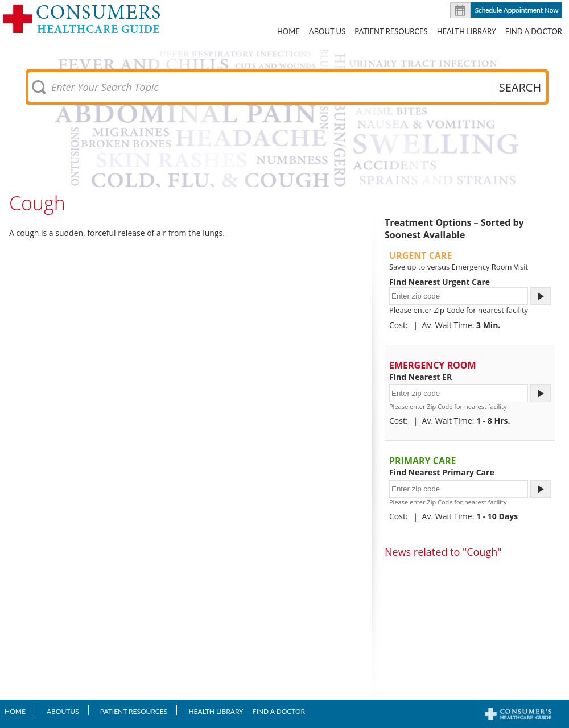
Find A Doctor (534, 31)
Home (288, 31)
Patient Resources (391, 31)
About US (327, 31)
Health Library (467, 31)
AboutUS (63, 711)
